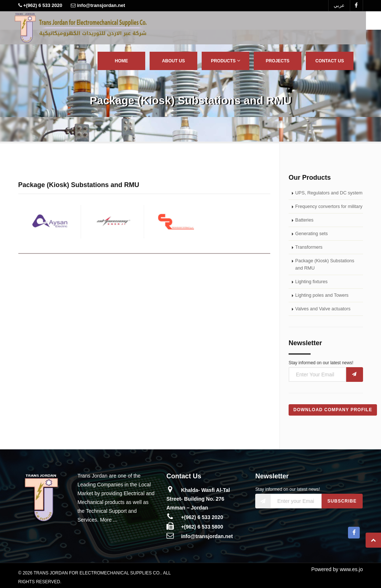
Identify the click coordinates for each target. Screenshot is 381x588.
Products (226, 61)
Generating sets (312, 234)
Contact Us (330, 61)
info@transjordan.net (207, 536)
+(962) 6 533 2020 (202, 517)
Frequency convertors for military (329, 207)
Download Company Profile (333, 410)
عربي (339, 5)
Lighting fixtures (311, 282)
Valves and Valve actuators (323, 309)
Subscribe (342, 501)
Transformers (309, 247)
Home (121, 61)
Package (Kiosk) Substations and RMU (325, 264)
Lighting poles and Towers (322, 295)
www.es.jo (351, 569)
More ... (109, 520)
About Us (174, 61)
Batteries (304, 220)
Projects (278, 61)
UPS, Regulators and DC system (329, 193)
